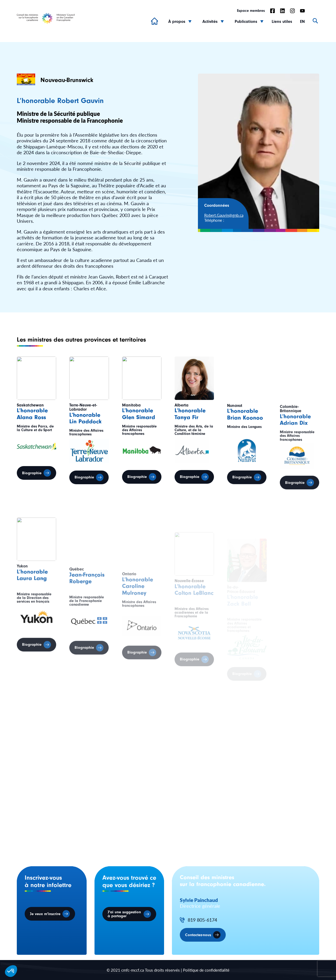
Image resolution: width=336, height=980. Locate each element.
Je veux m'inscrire (45, 914)
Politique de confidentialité (206, 970)
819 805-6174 (202, 920)
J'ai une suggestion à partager (124, 914)
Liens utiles (282, 22)
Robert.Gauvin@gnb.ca (224, 215)
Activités (210, 22)
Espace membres (251, 11)
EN (302, 22)
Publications (246, 22)
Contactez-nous (198, 935)
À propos (177, 22)
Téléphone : (214, 220)
